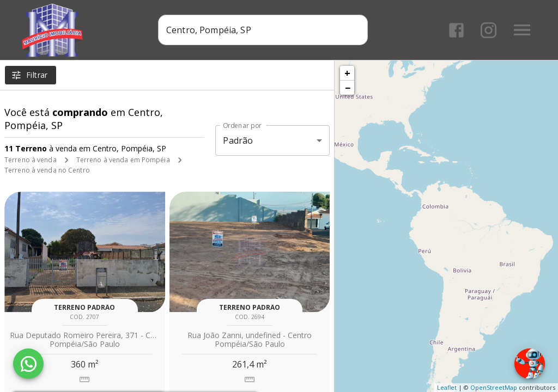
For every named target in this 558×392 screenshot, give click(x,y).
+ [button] (347, 73)
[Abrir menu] (522, 30)
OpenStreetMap (494, 387)
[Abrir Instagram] (489, 30)
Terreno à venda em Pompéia (123, 160)
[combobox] (263, 30)
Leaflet (447, 387)
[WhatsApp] (28, 364)
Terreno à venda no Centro (47, 170)
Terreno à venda (31, 160)
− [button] (348, 88)
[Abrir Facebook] (456, 30)
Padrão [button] (238, 140)
